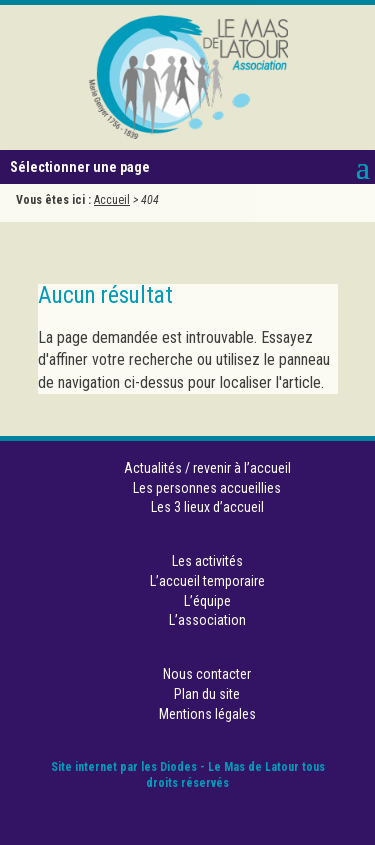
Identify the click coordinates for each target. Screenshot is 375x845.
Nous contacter (207, 674)
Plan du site (207, 694)
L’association (207, 620)
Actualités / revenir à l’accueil (207, 468)
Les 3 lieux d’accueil (207, 507)
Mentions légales (207, 714)
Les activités (207, 561)
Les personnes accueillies (207, 488)
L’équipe (207, 601)
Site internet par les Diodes (124, 767)
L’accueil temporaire (207, 581)
